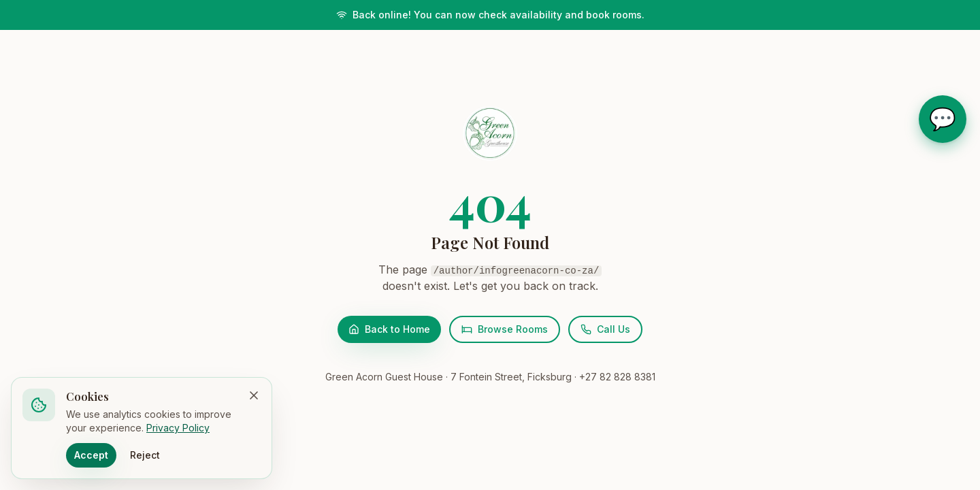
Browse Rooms (505, 329)
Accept (91, 455)
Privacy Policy (178, 428)
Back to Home (389, 329)
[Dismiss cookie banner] (254, 395)
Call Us (605, 329)
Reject (145, 455)
